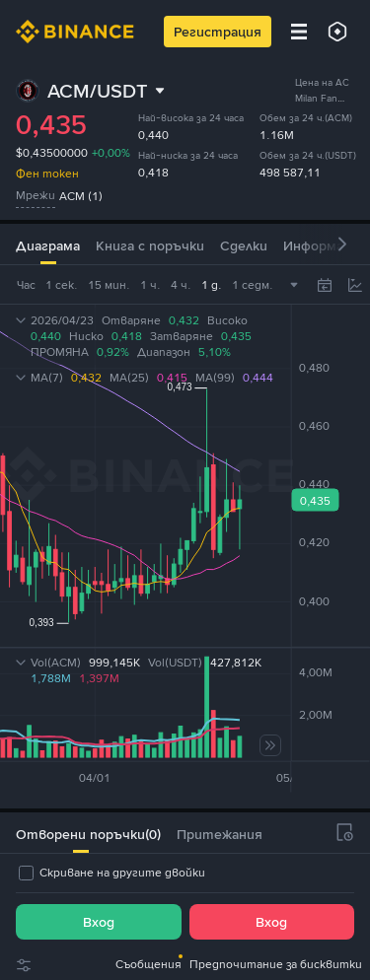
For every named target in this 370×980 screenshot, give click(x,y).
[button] (342, 244)
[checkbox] (111, 873)
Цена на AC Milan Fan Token (322, 98)
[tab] (80, 833)
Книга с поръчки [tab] (150, 245)
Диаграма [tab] (48, 245)
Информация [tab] (325, 245)
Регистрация (218, 32)
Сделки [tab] (244, 245)
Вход (99, 922)
